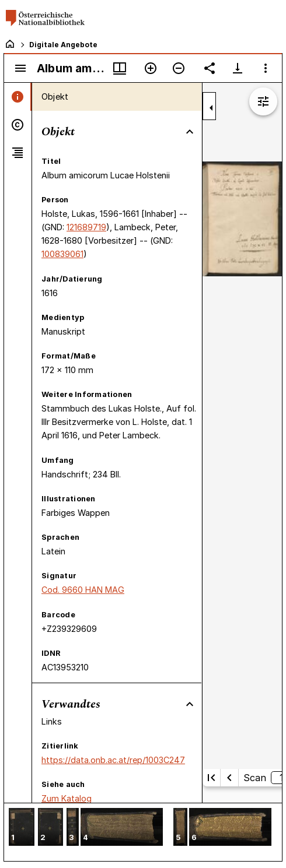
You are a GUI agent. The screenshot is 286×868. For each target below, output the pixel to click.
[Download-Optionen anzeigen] (238, 68)
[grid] (143, 832)
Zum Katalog (67, 798)
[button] (22, 828)
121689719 (86, 227)
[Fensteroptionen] (266, 68)
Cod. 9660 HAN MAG (83, 590)
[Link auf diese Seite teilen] (210, 68)
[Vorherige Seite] (229, 778)
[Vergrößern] (151, 68)
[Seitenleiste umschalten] (20, 68)
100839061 (62, 254)
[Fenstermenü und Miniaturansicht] (120, 68)
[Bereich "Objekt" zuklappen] (190, 132)
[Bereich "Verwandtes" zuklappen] (190, 704)
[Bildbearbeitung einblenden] (263, 101)
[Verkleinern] (179, 68)
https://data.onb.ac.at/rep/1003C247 (113, 760)
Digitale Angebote (63, 45)
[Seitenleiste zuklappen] (211, 108)
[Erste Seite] (211, 778)
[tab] (18, 97)
